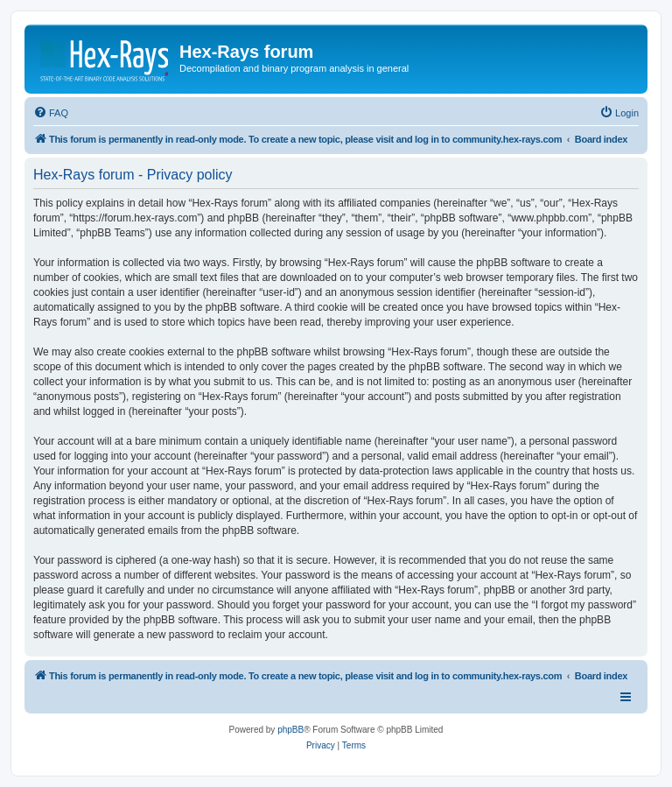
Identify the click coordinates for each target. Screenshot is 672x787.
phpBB (290, 730)
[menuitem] (51, 113)
